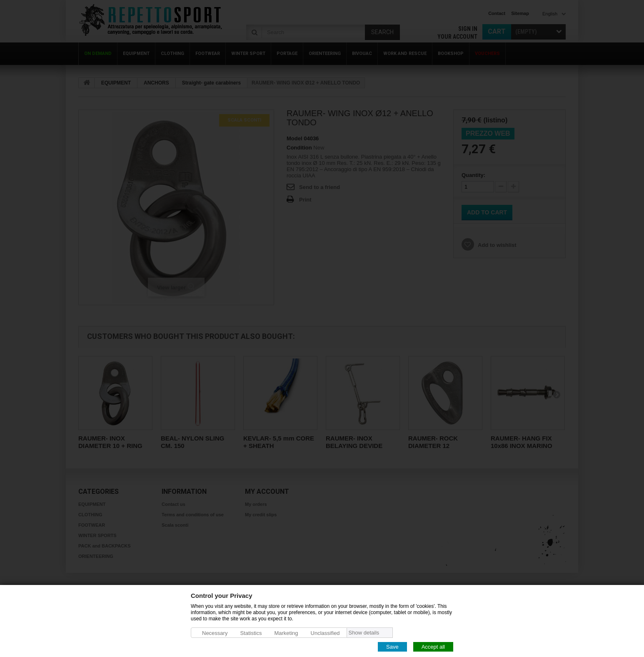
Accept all (433, 646)
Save (392, 646)
